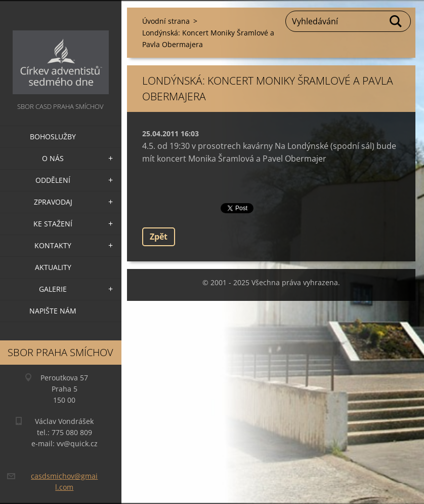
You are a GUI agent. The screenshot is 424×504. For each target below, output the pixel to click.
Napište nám (53, 311)
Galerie (53, 289)
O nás (53, 158)
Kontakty (53, 245)
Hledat (396, 21)
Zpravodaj (53, 202)
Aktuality (53, 267)
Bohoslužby (53, 137)
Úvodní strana (166, 21)
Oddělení (53, 180)
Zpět (159, 237)
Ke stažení (53, 224)
